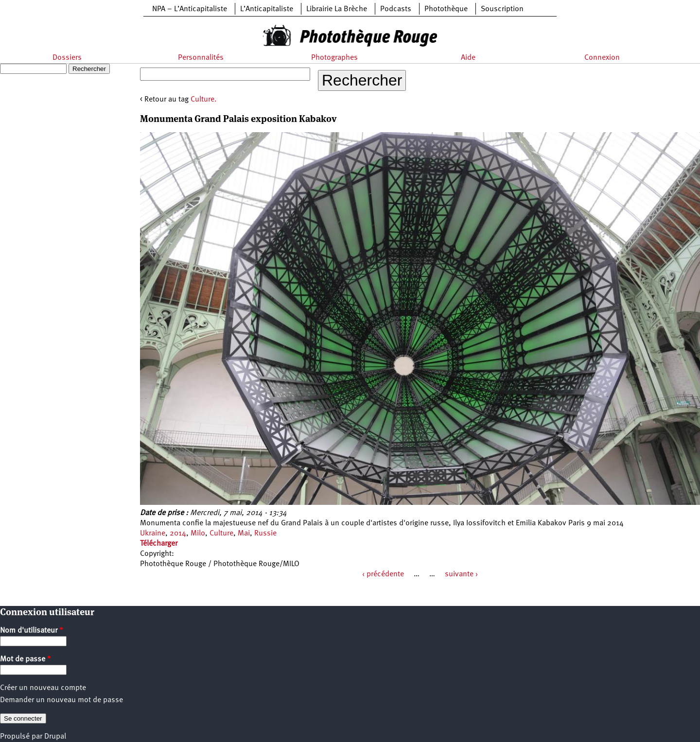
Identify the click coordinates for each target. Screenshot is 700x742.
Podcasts (396, 9)
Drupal (55, 737)
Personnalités (201, 58)
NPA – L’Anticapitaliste (190, 9)
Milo (198, 534)
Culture (221, 534)
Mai (244, 534)
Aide (468, 58)
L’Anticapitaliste (267, 9)
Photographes (334, 58)
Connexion (602, 58)
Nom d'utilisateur (32, 631)
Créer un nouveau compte (43, 688)
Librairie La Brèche (337, 9)
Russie (265, 534)
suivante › (461, 574)
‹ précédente (383, 574)
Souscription (502, 9)
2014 (178, 534)
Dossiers (67, 58)
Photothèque (446, 9)
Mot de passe (26, 659)
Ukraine (153, 534)
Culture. (204, 100)
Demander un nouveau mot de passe (61, 700)
